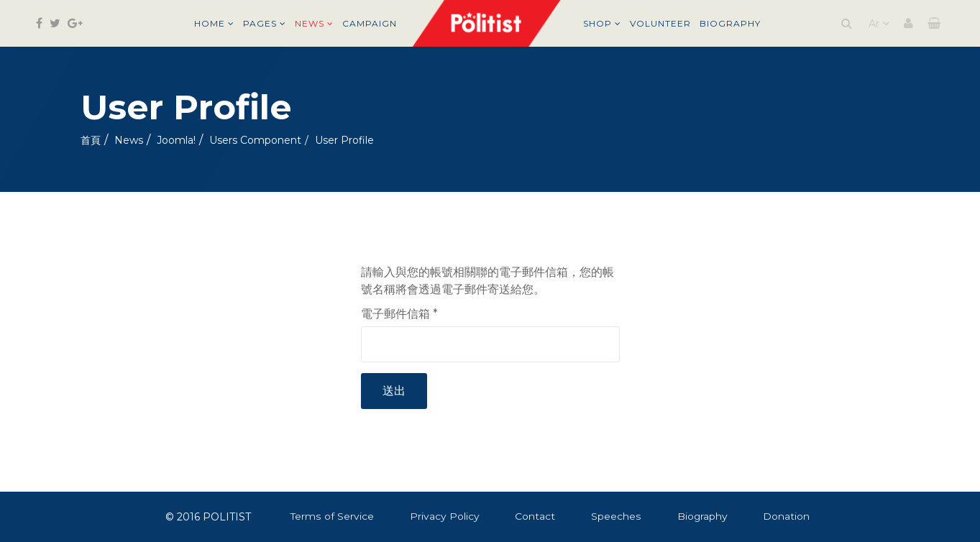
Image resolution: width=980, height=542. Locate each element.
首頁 (91, 140)
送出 (394, 391)
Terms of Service (332, 516)
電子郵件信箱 (399, 314)
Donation (788, 516)
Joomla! (176, 140)
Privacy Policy (445, 516)
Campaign (370, 23)
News (310, 23)
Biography (730, 23)
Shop (597, 23)
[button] (908, 23)
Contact (536, 516)
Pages (260, 23)
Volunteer (660, 23)
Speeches (617, 516)
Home (210, 23)
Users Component (255, 140)
